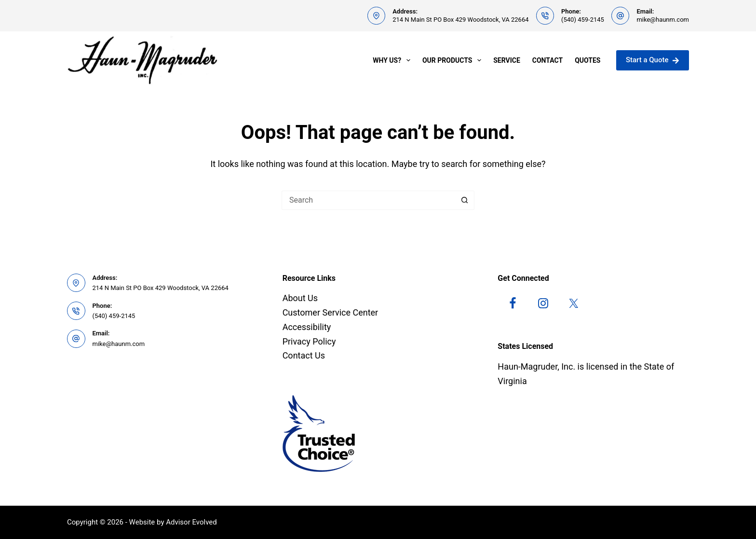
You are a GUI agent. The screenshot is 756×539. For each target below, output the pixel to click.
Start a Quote (653, 60)
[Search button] (465, 200)
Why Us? (393, 60)
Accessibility (307, 327)
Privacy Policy (309, 341)
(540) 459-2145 (583, 20)
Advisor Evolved (191, 522)
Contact (547, 60)
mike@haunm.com (663, 20)
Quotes (587, 60)
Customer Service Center (331, 312)
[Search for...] (368, 200)
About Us (300, 298)
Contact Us (304, 355)
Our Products (454, 60)
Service (507, 60)
